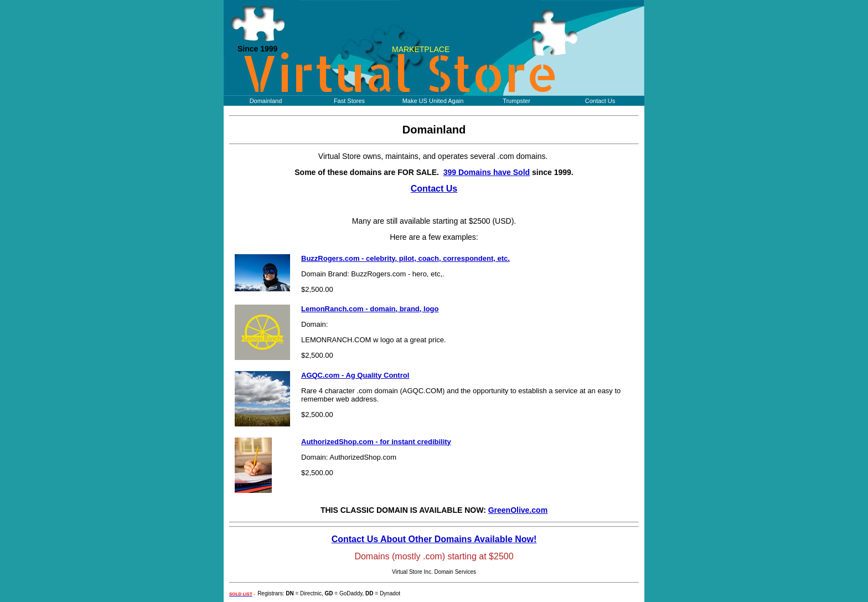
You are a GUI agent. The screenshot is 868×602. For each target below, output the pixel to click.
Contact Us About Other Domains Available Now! (434, 539)
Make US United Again (433, 101)
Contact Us (600, 101)
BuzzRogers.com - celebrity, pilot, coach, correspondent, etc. (405, 258)
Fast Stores (349, 101)
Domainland (266, 101)
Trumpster (516, 101)
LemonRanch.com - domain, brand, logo (370, 309)
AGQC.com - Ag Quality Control (355, 375)
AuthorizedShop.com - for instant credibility (376, 442)
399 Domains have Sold (487, 172)
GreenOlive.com (518, 510)
